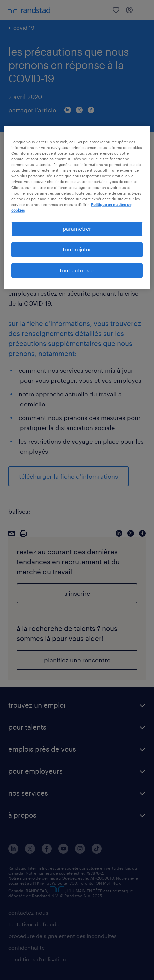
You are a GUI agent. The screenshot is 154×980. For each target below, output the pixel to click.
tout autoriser (77, 270)
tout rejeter (77, 249)
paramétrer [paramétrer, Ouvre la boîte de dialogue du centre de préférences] (77, 228)
